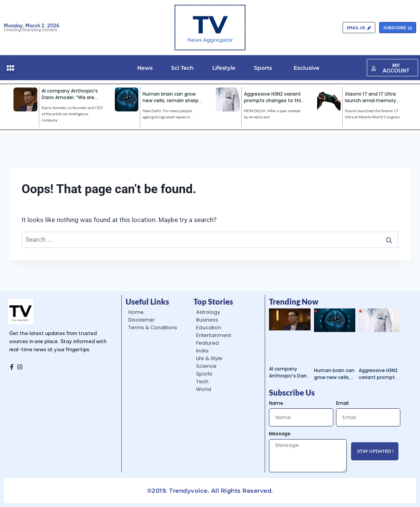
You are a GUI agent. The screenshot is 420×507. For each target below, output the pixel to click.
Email (342, 403)
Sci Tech (182, 68)
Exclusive (305, 68)
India (202, 351)
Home (136, 312)
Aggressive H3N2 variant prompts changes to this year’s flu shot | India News (378, 374)
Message (280, 434)
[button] (10, 68)
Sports (263, 68)
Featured (207, 343)
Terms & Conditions (153, 328)
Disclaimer (142, 320)
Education (209, 328)
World (204, 389)
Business (207, 320)
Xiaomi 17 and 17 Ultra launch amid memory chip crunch (370, 100)
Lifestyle (224, 68)
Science (206, 366)
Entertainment (214, 335)
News (145, 68)
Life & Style (209, 358)
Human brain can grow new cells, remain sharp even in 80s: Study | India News (334, 374)
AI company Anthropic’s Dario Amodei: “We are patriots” (70, 97)
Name (276, 403)
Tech (202, 382)
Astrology (208, 312)
